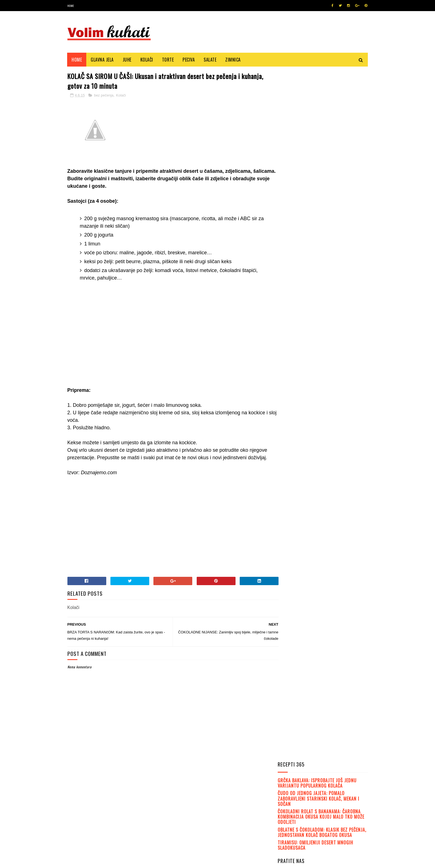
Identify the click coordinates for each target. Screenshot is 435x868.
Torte (168, 60)
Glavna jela (103, 60)
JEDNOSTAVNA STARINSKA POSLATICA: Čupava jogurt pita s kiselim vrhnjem (335, 382)
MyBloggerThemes (141, 861)
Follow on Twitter (324, 189)
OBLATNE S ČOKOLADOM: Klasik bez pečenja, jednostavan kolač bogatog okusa (322, 142)
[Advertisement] (168, 339)
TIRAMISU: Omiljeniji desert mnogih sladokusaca (315, 155)
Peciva (189, 60)
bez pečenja (104, 96)
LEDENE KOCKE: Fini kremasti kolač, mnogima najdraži (337, 505)
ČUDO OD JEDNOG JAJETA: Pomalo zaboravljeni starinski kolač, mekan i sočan (318, 108)
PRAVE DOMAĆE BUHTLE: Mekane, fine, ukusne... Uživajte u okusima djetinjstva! (331, 298)
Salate (210, 60)
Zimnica (233, 60)
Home (71, 6)
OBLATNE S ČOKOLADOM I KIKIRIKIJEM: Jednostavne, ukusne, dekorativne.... (335, 357)
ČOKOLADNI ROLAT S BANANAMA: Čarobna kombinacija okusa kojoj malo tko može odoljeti (321, 127)
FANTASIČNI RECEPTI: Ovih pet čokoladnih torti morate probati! (338, 458)
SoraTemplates (94, 861)
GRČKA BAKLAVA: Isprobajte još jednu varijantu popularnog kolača (317, 93)
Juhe (127, 60)
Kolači (147, 60)
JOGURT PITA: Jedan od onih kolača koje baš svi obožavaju (337, 407)
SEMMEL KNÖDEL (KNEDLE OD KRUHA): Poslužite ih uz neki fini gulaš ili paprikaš (337, 432)
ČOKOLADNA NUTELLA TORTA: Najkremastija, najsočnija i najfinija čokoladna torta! (338, 270)
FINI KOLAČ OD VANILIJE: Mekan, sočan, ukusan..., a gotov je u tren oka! (338, 483)
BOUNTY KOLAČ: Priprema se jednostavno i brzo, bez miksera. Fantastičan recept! (336, 329)
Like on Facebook (324, 203)
